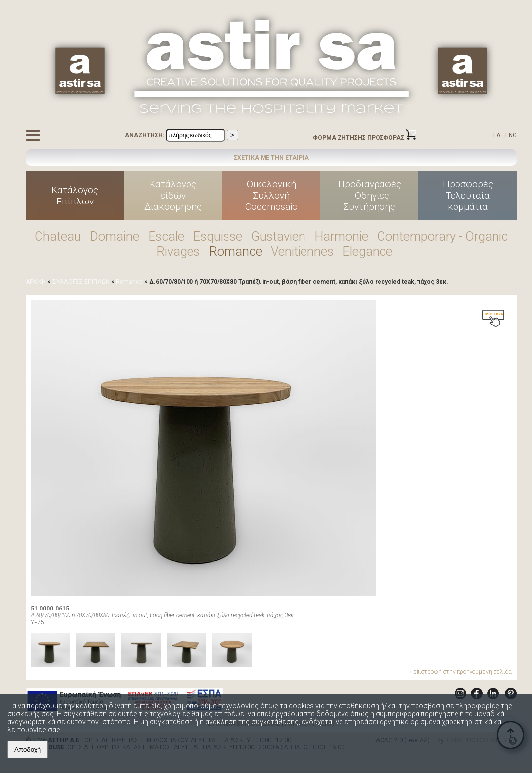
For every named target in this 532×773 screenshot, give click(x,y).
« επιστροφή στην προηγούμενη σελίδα (460, 672)
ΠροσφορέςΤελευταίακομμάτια (468, 195)
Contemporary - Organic (442, 236)
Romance (235, 251)
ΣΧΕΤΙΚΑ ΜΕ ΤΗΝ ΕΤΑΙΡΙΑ (271, 158)
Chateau (58, 236)
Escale (166, 236)
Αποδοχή (28, 750)
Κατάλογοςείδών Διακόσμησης (173, 195)
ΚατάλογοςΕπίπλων (75, 196)
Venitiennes (302, 251)
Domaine (114, 236)
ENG (511, 135)
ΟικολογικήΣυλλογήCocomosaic (271, 195)
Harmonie (341, 236)
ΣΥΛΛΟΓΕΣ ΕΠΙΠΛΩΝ (81, 282)
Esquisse (218, 236)
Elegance (367, 251)
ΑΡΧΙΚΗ (36, 282)
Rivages (178, 251)
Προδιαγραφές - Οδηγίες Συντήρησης (370, 195)
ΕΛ (497, 135)
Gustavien (278, 236)
